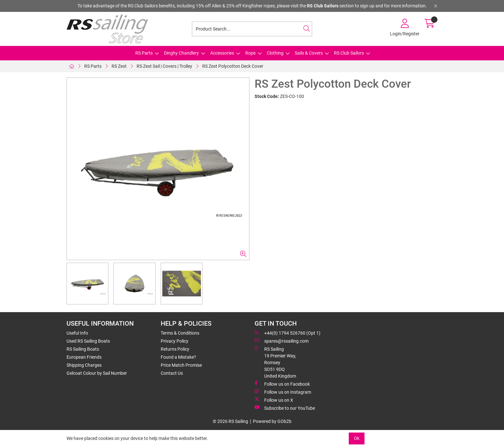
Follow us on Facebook (282, 384)
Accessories (222, 53)
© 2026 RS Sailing (230, 421)
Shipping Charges (84, 365)
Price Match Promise (181, 365)
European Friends (84, 357)
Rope (250, 53)
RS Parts (144, 53)
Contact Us (172, 373)
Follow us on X (274, 400)
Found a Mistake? (178, 357)
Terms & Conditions (180, 333)
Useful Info (77, 333)
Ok (357, 438)
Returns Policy (175, 349)
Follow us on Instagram (283, 392)
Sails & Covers (309, 53)
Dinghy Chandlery (181, 53)
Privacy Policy (175, 341)
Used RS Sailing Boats (88, 341)
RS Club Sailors (349, 53)
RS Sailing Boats (83, 349)
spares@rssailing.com (282, 341)
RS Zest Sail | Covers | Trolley (164, 66)
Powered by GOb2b (272, 421)
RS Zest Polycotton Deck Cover (233, 66)
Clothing (275, 53)
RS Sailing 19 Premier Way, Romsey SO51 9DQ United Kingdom (275, 362)
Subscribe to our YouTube (285, 408)
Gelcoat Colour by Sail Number (97, 373)
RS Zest (119, 66)
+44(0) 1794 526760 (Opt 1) (288, 333)
